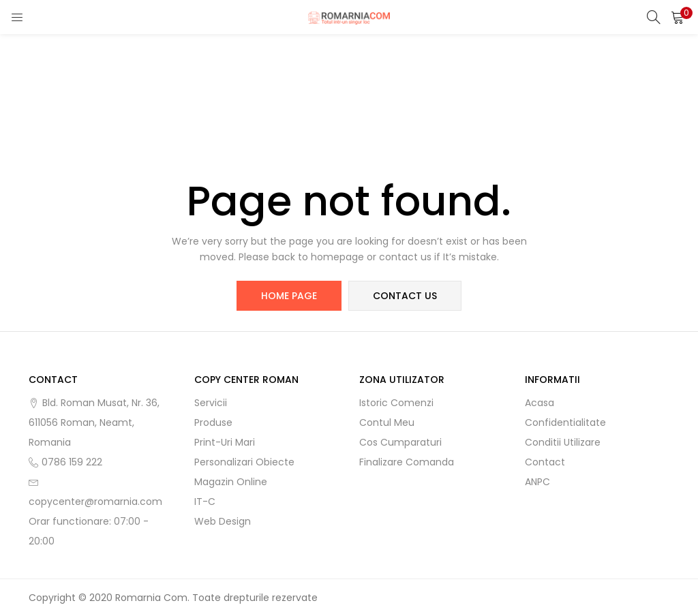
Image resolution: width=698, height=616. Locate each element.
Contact (545, 462)
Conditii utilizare (563, 442)
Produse (213, 422)
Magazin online (231, 482)
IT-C (205, 502)
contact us (405, 296)
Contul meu (387, 422)
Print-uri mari (225, 442)
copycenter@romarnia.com (95, 502)
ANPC (537, 482)
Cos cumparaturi (400, 442)
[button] (678, 17)
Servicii (211, 403)
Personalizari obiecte (244, 462)
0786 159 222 (72, 462)
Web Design (223, 521)
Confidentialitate (565, 422)
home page (289, 296)
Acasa (540, 403)
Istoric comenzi (396, 403)
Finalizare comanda (407, 462)
